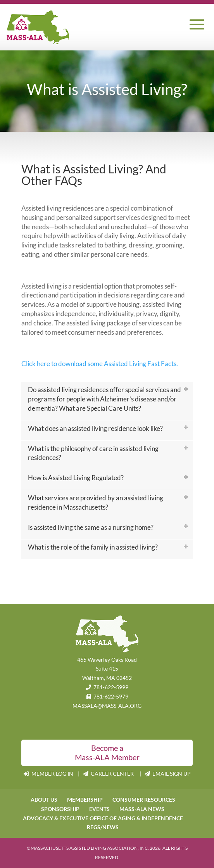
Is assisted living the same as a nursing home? (91, 527)
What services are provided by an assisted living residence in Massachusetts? (96, 502)
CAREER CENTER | (114, 774)
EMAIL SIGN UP (168, 774)
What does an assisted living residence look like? (95, 428)
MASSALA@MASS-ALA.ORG (107, 706)
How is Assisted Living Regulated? (76, 478)
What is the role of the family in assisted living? (93, 547)
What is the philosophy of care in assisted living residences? (93, 453)
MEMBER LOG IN (49, 774)
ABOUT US (44, 800)
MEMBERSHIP (85, 800)
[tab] (107, 401)
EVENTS (99, 809)
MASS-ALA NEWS (142, 809)
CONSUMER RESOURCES (144, 800)
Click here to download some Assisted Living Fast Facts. (100, 364)
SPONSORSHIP (60, 809)
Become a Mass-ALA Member (107, 752)
